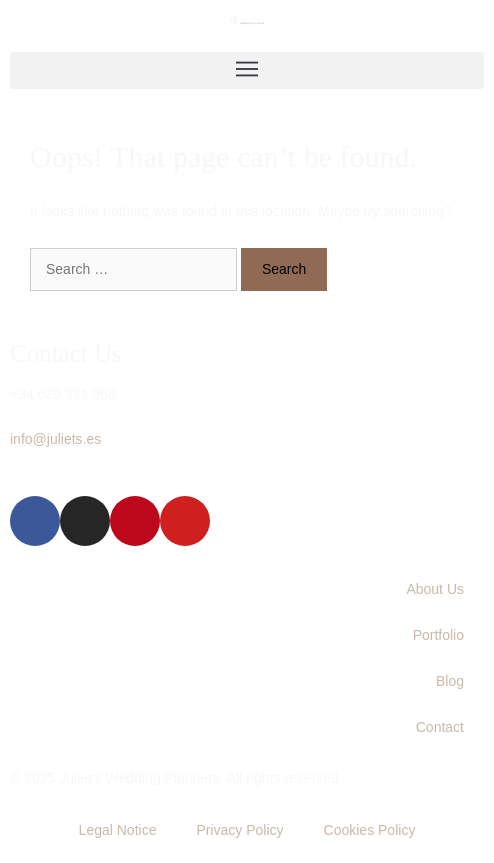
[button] (247, 70)
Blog (450, 681)
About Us (435, 589)
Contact (440, 727)
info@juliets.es (55, 439)
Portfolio (438, 635)
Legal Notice (118, 830)
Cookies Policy (370, 830)
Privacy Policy (239, 830)
